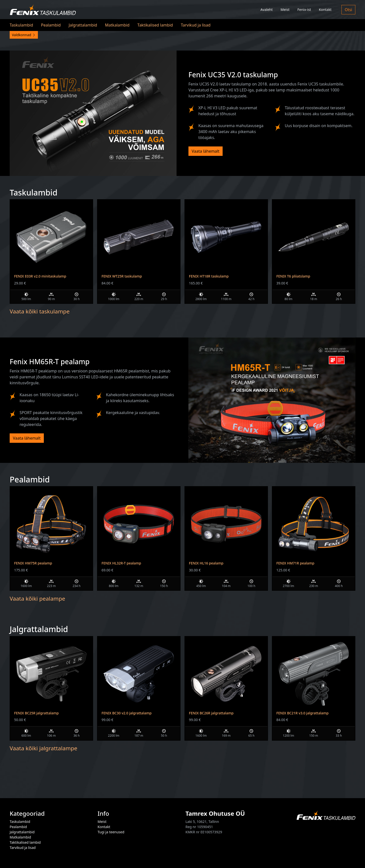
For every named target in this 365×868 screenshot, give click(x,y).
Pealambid (51, 25)
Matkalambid (117, 25)
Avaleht (267, 10)
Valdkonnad (24, 35)
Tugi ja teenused (111, 832)
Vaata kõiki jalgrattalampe (43, 748)
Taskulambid (21, 25)
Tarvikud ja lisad (196, 25)
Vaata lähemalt (206, 151)
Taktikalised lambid (155, 25)
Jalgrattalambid (83, 25)
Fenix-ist (304, 10)
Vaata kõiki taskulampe (40, 311)
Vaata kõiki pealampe (37, 599)
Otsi (348, 10)
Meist (285, 10)
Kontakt (325, 10)
